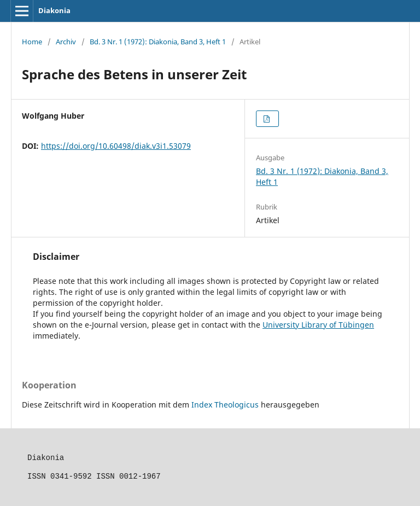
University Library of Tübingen (318, 325)
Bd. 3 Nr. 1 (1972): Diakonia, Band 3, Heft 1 (158, 42)
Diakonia (54, 10)
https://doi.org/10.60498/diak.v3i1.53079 (116, 146)
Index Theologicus (226, 405)
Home (32, 42)
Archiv (66, 42)
